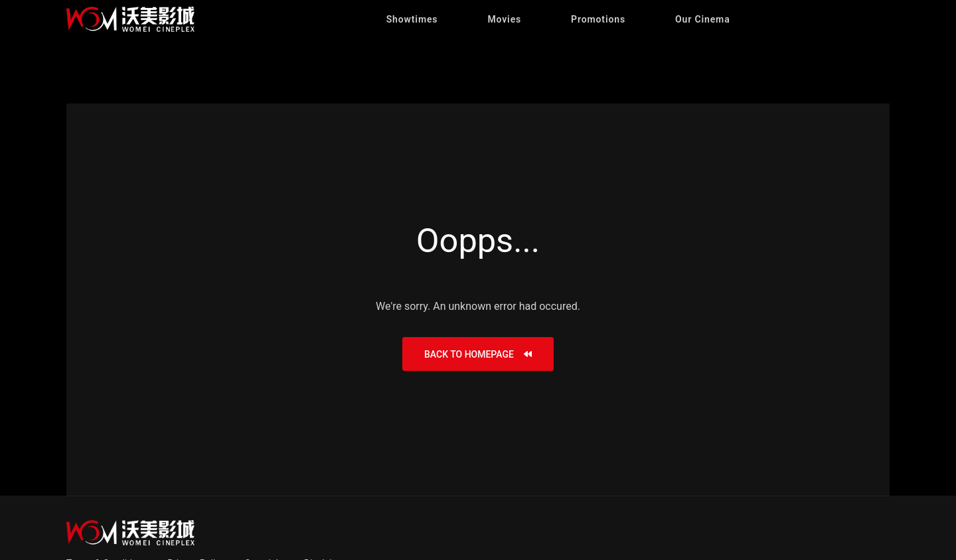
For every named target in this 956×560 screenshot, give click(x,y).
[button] (412, 19)
